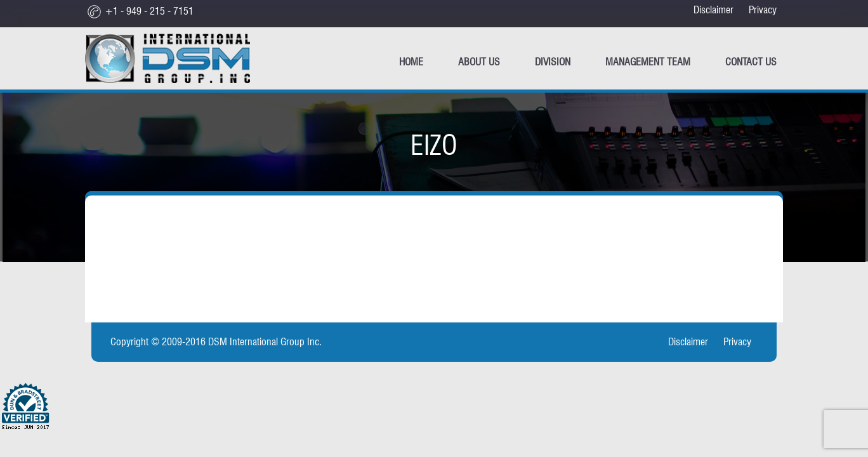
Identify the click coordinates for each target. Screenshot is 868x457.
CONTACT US (751, 62)
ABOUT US (479, 62)
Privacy (763, 10)
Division (553, 62)
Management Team (648, 62)
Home (411, 62)
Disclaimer (713, 10)
